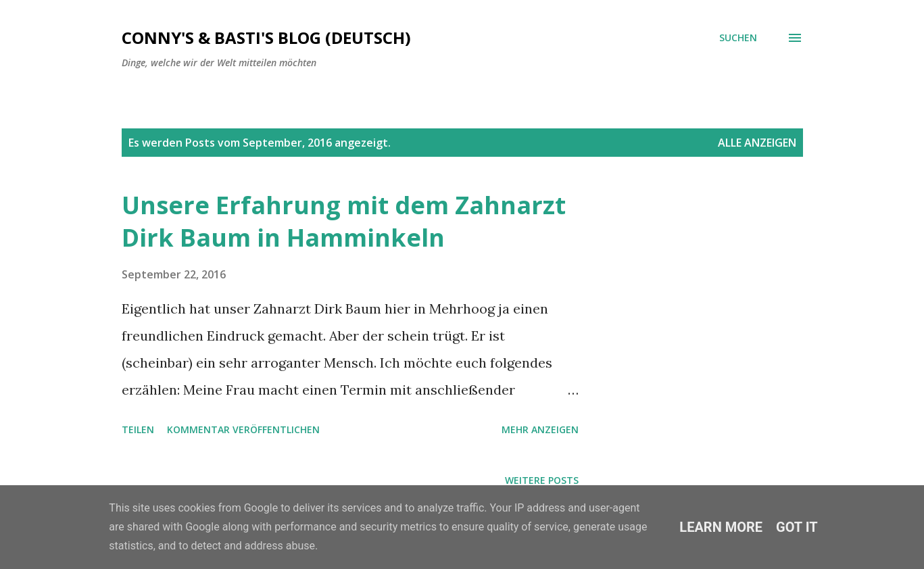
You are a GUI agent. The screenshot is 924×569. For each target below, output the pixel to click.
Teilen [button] (138, 429)
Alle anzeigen (757, 143)
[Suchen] (738, 38)
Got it (797, 527)
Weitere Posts (542, 480)
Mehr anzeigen (540, 429)
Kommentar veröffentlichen (243, 429)
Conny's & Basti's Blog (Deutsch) (266, 38)
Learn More (721, 527)
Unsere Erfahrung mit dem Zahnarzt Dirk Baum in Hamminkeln (344, 221)
